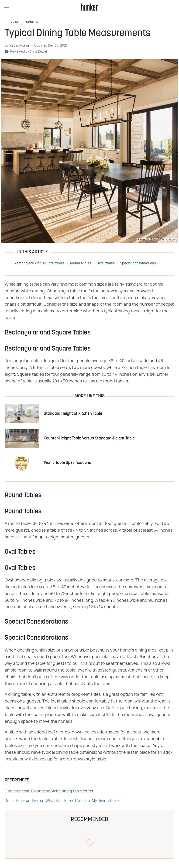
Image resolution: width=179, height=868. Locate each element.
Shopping (12, 23)
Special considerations (138, 263)
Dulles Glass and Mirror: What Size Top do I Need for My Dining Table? (63, 801)
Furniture (32, 23)
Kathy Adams (20, 46)
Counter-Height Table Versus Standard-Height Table (89, 438)
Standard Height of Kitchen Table (73, 414)
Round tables (81, 263)
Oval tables (106, 263)
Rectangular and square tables (40, 263)
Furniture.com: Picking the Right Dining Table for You (50, 791)
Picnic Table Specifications (67, 463)
